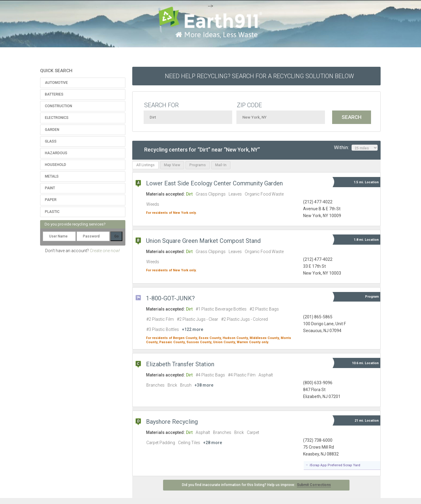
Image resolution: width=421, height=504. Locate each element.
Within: (356, 148)
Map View (172, 165)
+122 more (193, 329)
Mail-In (221, 165)
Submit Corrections (314, 485)
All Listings (145, 165)
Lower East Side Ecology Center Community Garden (214, 183)
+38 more (204, 385)
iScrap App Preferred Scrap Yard (335, 465)
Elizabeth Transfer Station (180, 364)
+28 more (213, 443)
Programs (198, 165)
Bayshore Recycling (172, 422)
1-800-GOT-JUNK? (170, 298)
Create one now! (105, 251)
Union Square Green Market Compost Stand (203, 241)
